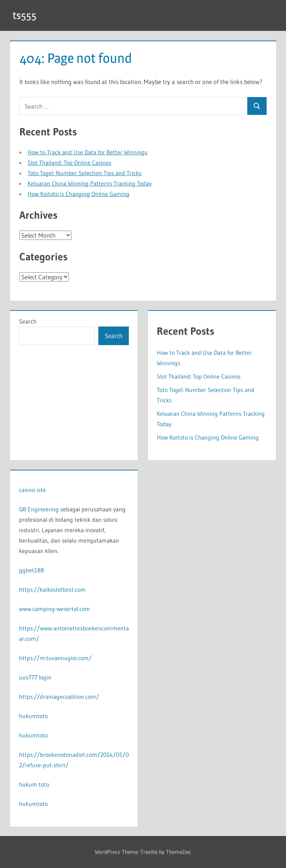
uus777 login (35, 677)
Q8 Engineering (39, 509)
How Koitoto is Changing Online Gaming (79, 194)
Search (28, 321)
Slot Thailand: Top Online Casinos (69, 163)
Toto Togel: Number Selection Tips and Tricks (85, 173)
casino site (32, 490)
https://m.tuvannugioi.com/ (55, 658)
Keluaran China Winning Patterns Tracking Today (90, 183)
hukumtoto (33, 716)
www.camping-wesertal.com (55, 609)
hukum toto (34, 784)
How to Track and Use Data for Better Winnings (88, 152)
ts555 (25, 15)
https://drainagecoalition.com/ (59, 697)
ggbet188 (31, 570)
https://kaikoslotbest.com (52, 589)
